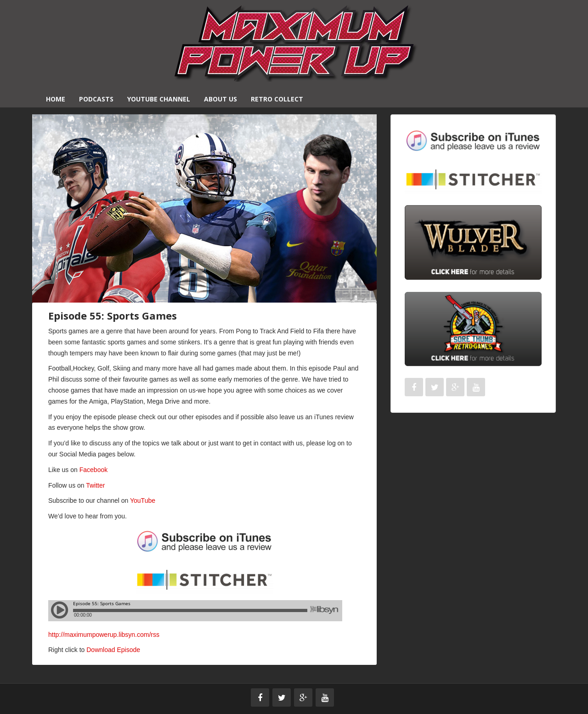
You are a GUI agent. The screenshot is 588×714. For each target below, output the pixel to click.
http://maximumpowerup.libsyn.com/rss (104, 635)
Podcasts (96, 99)
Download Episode (113, 650)
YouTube (143, 500)
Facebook (93, 470)
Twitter (95, 485)
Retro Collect (277, 99)
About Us (220, 99)
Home (56, 99)
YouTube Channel (159, 99)
